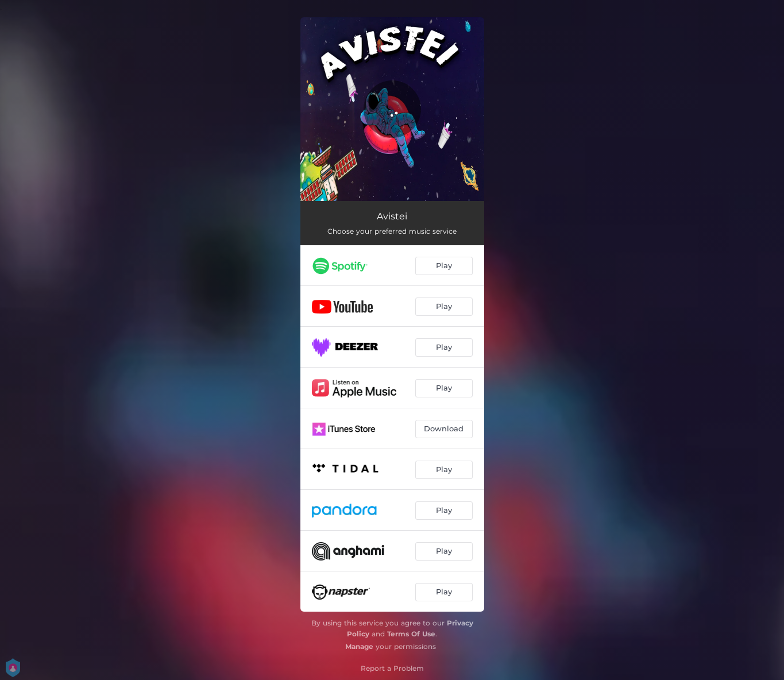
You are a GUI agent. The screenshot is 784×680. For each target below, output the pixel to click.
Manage (359, 646)
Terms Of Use (411, 634)
